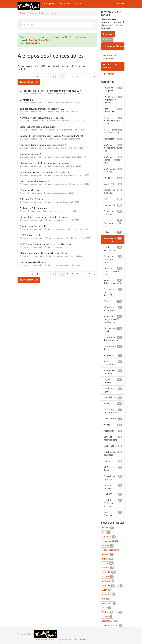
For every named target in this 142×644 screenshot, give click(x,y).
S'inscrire (107, 40)
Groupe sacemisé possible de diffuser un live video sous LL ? (50, 91)
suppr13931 (69, 256)
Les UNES (113, 494)
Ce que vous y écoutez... (113, 212)
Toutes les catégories (110, 57)
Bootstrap (56, 640)
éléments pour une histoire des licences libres (43, 253)
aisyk (66, 220)
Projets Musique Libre (113, 249)
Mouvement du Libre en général (113, 282)
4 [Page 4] (53, 76)
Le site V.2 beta (113, 446)
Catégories (49, 4)
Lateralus (67, 94)
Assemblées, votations (113, 372)
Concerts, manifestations (113, 438)
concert (107, 616)
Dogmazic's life (113, 419)
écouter (108, 577)
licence (107, 581)
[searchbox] (57, 25)
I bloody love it (113, 398)
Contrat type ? (27, 100)
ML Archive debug (113, 468)
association (109, 603)
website (108, 545)
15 (89, 76)
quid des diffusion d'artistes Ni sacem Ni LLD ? (43, 109)
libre (106, 532)
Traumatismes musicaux (113, 477)
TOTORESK (70, 121)
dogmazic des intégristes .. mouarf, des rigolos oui (45, 172)
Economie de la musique (113, 191)
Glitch (106, 590)
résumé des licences (30, 190)
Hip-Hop (108, 568)
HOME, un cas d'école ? (31, 235)
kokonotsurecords (71, 175)
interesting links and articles (113, 411)
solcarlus (67, 265)
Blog (47, 40)
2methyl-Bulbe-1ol (71, 184)
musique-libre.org (113, 486)
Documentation (33, 43)
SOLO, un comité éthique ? (33, 262)
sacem (106, 608)
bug (105, 599)
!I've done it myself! (113, 390)
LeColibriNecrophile (72, 238)
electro (107, 563)
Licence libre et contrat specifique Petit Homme (45, 217)
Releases (113, 404)
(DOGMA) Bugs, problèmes (113, 170)
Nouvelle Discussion (29, 82)
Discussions (64, 4)
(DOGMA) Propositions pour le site (113, 148)
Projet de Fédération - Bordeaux (113, 503)
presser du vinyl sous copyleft (35, 181)
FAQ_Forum (113, 184)
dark (119, 612)
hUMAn (66, 103)
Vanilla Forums (80, 640)
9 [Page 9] (78, 76)
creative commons (112, 625)
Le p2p (113, 461)
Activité (78, 4)
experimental (110, 541)
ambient (108, 554)
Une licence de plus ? (30, 154)
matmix (66, 112)
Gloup (64, 193)
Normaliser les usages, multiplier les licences (43, 118)
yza (66, 139)
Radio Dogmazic (113, 514)
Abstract (107, 612)
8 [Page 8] (73, 76)
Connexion (119, 4)
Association (113, 431)
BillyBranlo (68, 148)
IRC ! (66, 37)
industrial (108, 585)
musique (108, 528)
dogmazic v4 (109, 621)
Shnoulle (67, 157)
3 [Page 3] (48, 76)
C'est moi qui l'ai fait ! (113, 330)
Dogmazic (33, 40)
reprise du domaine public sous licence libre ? (43, 145)
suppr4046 (68, 130)
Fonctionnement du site (113, 223)
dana (65, 247)
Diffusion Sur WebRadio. (32, 199)
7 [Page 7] (68, 76)
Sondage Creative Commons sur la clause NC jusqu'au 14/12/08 (51, 136)
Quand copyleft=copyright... (34, 226)
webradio (108, 572)
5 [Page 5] (58, 76)
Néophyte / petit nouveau (113, 309)
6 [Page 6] (63, 76)
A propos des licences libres (113, 240)
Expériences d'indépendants (113, 339)
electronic (109, 537)
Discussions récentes (111, 66)
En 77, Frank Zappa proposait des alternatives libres (46, 244)
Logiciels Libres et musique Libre (113, 271)
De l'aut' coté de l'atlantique (34, 208)
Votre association (113, 363)
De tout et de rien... (113, 348)
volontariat (109, 594)
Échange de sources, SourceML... (113, 292)
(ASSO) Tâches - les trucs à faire (113, 131)
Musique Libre (111, 550)
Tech (113, 199)
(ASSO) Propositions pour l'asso (113, 121)
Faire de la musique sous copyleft (113, 259)
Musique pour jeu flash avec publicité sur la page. (44, 163)
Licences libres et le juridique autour (38, 127)
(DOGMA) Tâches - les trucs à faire (113, 160)
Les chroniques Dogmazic (113, 453)
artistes (108, 559)
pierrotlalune (68, 166)
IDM (119, 585)
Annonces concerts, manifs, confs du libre (113, 319)
